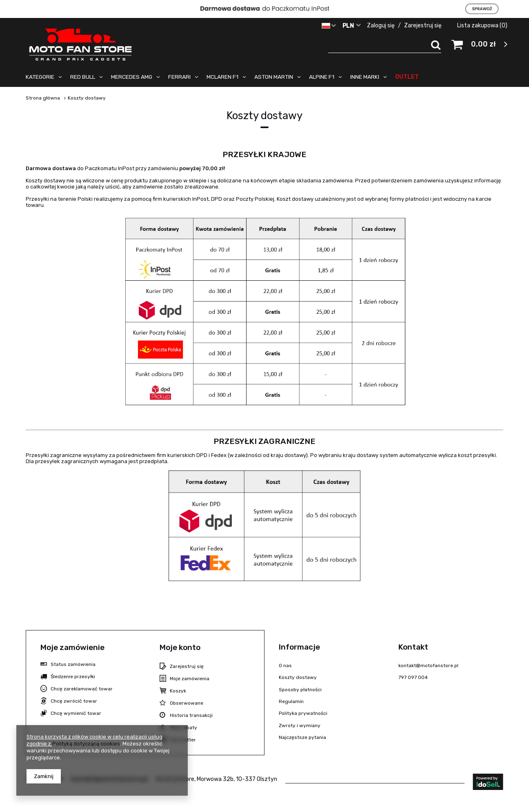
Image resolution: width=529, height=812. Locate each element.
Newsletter (183, 740)
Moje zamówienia (190, 679)
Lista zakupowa (482, 26)
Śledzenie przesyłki (73, 677)
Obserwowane (187, 703)
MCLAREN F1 (222, 77)
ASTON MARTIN (274, 77)
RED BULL (83, 77)
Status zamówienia (73, 664)
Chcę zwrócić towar (74, 701)
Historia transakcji (191, 715)
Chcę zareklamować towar (82, 689)
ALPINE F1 (322, 77)
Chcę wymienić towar (76, 713)
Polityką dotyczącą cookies (86, 744)
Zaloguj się (381, 26)
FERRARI (179, 77)
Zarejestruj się (423, 26)
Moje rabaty (183, 728)
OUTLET (407, 77)
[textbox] (385, 45)
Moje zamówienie (72, 647)
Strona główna (43, 98)
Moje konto (180, 647)
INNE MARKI (365, 77)
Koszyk (178, 691)
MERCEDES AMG (132, 77)
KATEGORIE (40, 77)
